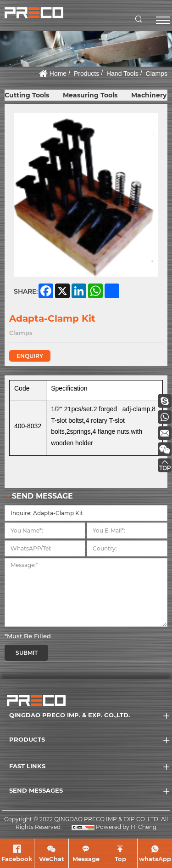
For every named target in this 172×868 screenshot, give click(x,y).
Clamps (157, 74)
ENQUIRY (30, 356)
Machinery (149, 95)
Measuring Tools (90, 95)
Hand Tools (122, 74)
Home (58, 74)
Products (86, 74)
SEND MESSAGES (36, 790)
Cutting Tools (27, 95)
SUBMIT (27, 653)
